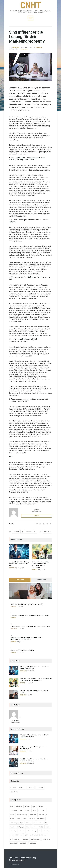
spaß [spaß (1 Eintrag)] (26, 835)
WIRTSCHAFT (14, 792)
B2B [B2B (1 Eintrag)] (21, 810)
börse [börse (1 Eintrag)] (34, 810)
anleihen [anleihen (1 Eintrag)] (28, 806)
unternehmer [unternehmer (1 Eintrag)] (25, 839)
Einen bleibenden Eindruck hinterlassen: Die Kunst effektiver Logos (30, 626)
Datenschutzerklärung (17, 860)
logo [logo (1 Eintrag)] (28, 827)
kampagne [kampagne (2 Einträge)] (29, 823)
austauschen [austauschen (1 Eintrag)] (14, 810)
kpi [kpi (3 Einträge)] (46, 823)
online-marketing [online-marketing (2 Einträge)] (31, 831)
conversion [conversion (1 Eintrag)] (33, 815)
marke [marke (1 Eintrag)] (33, 827)
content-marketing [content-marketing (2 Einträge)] (22, 815)
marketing (29, 532)
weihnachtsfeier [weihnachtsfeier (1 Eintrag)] (36, 839)
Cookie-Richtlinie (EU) (28, 858)
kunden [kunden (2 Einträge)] (12, 827)
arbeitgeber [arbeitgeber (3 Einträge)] (41, 806)
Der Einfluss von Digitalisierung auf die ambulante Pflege (27, 604)
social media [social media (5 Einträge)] (18, 835)
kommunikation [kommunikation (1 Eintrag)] (38, 823)
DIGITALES (12, 568)
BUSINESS (35, 570)
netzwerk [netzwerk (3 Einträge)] (21, 831)
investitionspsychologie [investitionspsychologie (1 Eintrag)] (17, 823)
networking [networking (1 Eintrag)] (13, 831)
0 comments (25, 49)
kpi (22, 532)
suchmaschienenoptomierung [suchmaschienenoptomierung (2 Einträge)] (38, 835)
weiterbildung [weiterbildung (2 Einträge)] (46, 839)
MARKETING (14, 629)
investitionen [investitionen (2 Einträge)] (41, 819)
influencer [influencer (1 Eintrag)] (32, 819)
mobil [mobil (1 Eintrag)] (48, 827)
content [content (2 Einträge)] (12, 815)
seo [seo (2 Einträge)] (11, 835)
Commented (41, 580)
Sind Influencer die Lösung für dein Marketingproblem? (27, 37)
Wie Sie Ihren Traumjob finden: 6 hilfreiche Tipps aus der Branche (30, 615)
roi (35, 532)
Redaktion (39, 47)
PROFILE (37, 516)
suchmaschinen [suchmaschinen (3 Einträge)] (14, 839)
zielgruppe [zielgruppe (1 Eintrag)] (23, 843)
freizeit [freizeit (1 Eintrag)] (25, 819)
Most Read (20, 580)
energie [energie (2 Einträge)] (12, 819)
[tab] (20, 580)
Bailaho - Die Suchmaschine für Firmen (22, 650)
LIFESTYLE (16, 47)
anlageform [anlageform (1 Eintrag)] (19, 806)
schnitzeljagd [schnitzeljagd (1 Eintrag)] (46, 831)
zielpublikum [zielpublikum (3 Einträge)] (32, 843)
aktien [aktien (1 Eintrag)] (12, 806)
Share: (11, 524)
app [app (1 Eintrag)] (34, 806)
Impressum (13, 858)
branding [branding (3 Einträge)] (27, 810)
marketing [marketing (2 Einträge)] (41, 827)
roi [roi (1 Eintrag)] (39, 831)
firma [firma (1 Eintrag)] (18, 819)
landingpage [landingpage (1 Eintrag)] (20, 827)
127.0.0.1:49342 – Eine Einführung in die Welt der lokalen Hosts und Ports (19, 564)
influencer (16, 532)
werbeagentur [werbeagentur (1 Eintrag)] (14, 843)
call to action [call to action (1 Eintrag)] (42, 810)
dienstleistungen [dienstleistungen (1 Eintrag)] (43, 815)
